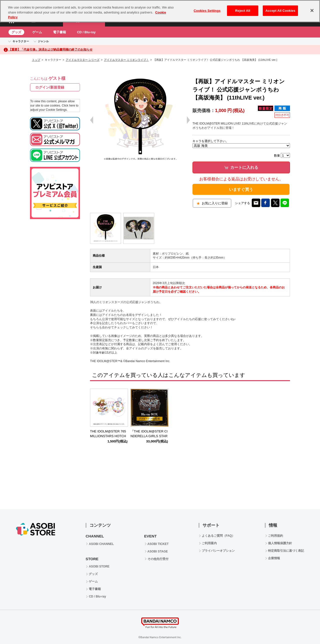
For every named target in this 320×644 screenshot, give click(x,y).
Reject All (243, 11)
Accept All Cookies (280, 11)
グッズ (16, 32)
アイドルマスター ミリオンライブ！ (126, 60)
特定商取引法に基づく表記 (286, 551)
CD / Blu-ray (86, 32)
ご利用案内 (209, 543)
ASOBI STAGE (158, 551)
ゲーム (37, 32)
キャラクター (21, 41)
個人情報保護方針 (280, 543)
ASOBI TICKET (158, 544)
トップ (36, 60)
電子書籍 (59, 32)
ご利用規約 (275, 536)
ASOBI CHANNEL (101, 544)
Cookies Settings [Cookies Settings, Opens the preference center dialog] (207, 11)
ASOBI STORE (99, 566)
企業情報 (274, 558)
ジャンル (43, 41)
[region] (160, 11)
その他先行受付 (158, 559)
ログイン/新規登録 (50, 87)
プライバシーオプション (218, 551)
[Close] (312, 11)
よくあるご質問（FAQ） (218, 536)
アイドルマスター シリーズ (83, 60)
